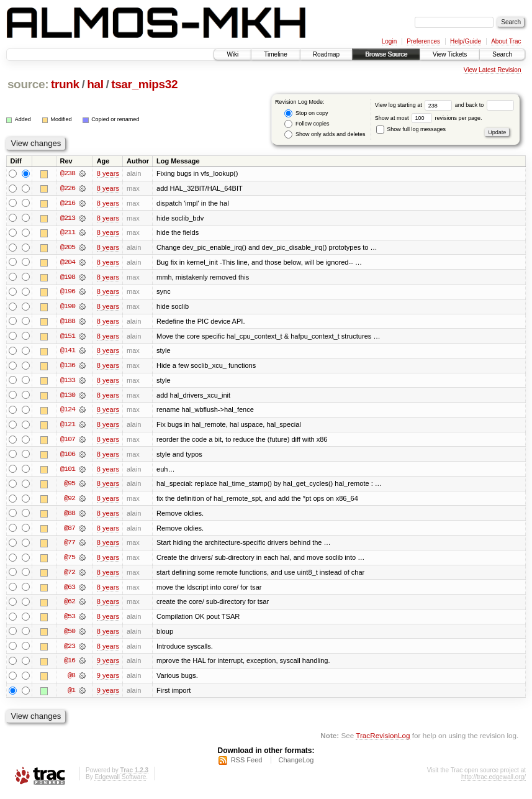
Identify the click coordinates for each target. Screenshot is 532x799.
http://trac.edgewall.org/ (494, 783)
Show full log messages (411, 129)
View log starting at (415, 105)
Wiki (232, 54)
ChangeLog (296, 765)
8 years (108, 173)
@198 (68, 278)
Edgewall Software (120, 783)
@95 (70, 486)
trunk (65, 84)
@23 (70, 651)
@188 (68, 322)
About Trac (506, 41)
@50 (70, 636)
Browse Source (386, 54)
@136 (68, 367)
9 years (108, 665)
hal (95, 84)
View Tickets (450, 54)
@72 (70, 576)
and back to (485, 105)
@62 (70, 606)
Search (502, 54)
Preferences (423, 41)
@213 (68, 218)
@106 (68, 457)
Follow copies (307, 124)
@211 (68, 233)
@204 (68, 263)
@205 (68, 248)
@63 (70, 591)
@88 (70, 516)
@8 (71, 680)
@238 (68, 173)
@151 (68, 337)
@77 (70, 546)
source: (28, 84)
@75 (70, 561)
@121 (68, 427)
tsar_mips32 (144, 84)
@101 (68, 472)
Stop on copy (306, 113)
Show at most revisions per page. (429, 118)
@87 (70, 531)
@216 (68, 203)
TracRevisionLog (383, 740)
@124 (68, 412)
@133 (68, 382)
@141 (68, 352)
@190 (68, 308)
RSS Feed (247, 765)
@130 (68, 397)
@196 (68, 293)
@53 (70, 621)
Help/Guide (466, 41)
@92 (70, 501)
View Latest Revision (493, 70)
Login (389, 41)
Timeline (275, 54)
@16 (70, 665)
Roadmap (326, 54)
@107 (68, 442)
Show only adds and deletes (325, 135)
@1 (71, 695)
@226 (68, 188)
